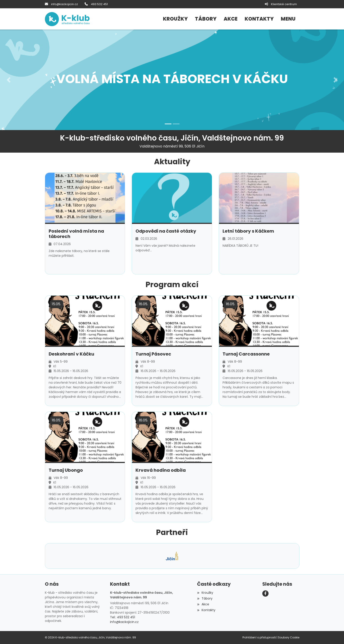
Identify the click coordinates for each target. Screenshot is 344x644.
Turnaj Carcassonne (246, 354)
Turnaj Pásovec (153, 354)
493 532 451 (99, 4)
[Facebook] (265, 593)
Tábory (205, 598)
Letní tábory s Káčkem (248, 231)
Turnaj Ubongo (66, 470)
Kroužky (205, 593)
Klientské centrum (284, 4)
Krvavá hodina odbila (161, 470)
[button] (288, 19)
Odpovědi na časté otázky (166, 231)
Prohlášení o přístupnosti (259, 637)
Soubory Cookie (289, 637)
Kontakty (206, 610)
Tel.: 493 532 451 (123, 617)
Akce (203, 604)
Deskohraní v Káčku (71, 354)
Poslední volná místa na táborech (76, 234)
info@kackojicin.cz (65, 4)
